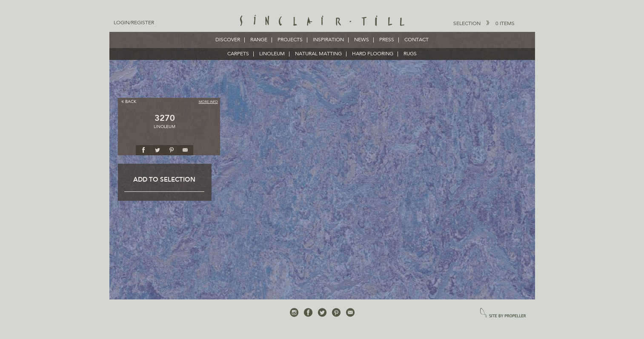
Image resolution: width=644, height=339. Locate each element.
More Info (208, 102)
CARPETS (238, 54)
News (362, 40)
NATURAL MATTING (318, 54)
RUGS (410, 54)
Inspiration (328, 40)
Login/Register (134, 23)
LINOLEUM (272, 54)
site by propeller (503, 313)
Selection (484, 23)
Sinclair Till (322, 21)
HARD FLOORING (373, 54)
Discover (228, 40)
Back (129, 101)
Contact (416, 40)
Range (259, 40)
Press (387, 40)
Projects (290, 40)
